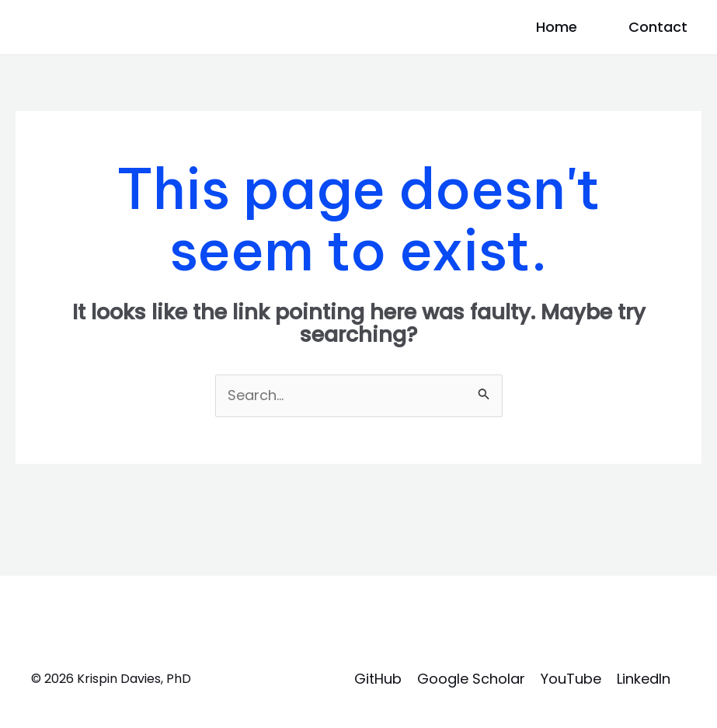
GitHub (378, 679)
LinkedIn (644, 679)
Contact (658, 27)
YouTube (571, 679)
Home (557, 27)
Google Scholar (471, 679)
